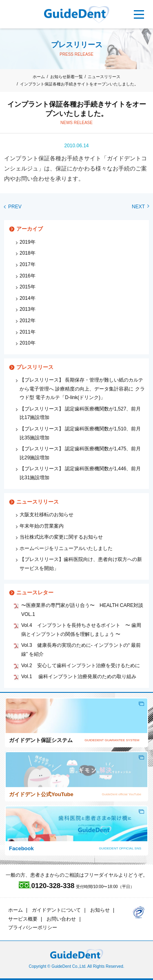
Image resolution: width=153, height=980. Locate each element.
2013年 (28, 309)
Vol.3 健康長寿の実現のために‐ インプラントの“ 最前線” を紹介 (81, 650)
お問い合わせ (61, 919)
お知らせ (100, 910)
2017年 (28, 264)
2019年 (28, 242)
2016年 (28, 276)
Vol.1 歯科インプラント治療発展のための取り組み (79, 677)
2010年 (28, 343)
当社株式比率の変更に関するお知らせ (61, 537)
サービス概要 (23, 919)
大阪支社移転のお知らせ (47, 515)
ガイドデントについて (56, 910)
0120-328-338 (47, 886)
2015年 (28, 287)
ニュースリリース (104, 77)
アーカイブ (30, 229)
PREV (13, 207)
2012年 (28, 321)
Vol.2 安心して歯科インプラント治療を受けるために (81, 666)
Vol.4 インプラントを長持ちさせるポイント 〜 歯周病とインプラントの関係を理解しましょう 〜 (81, 630)
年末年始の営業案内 (42, 526)
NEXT (140, 207)
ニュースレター (35, 593)
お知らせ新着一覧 (67, 77)
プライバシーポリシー (33, 928)
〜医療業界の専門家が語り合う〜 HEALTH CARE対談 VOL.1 (83, 610)
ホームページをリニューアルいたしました (66, 548)
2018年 (28, 253)
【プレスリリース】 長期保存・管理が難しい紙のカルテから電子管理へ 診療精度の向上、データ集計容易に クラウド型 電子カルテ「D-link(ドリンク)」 (82, 389)
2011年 (28, 332)
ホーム (39, 77)
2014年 (28, 298)
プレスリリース (35, 367)
